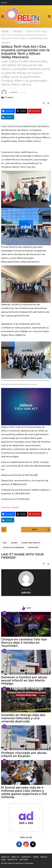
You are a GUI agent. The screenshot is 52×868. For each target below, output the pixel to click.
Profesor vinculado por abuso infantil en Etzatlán (24, 754)
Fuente (5, 507)
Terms (36, 857)
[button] (3, 16)
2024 (5, 543)
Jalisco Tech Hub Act (31, 543)
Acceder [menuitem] (4, 3)
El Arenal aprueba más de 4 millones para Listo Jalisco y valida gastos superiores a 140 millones (24, 792)
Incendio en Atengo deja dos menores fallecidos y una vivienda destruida (23, 718)
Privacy (44, 857)
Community (26, 857)
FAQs (3, 860)
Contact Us (12, 860)
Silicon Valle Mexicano (13, 547)
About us (5, 857)
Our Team (24, 860)
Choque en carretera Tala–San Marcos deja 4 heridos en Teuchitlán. (24, 643)
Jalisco (6, 43)
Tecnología (33, 547)
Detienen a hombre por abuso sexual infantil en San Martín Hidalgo (24, 680)
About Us (15, 857)
